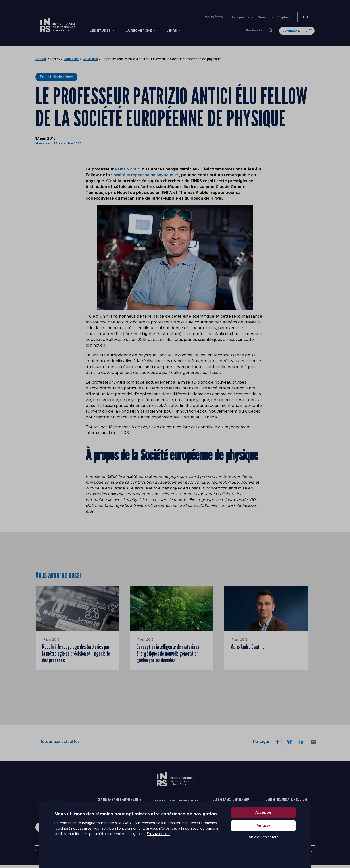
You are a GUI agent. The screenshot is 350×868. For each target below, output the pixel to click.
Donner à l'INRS (295, 31)
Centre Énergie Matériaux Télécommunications (231, 805)
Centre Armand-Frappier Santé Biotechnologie (119, 805)
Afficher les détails (263, 849)
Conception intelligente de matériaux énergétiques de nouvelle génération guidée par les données (171, 655)
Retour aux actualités (56, 745)
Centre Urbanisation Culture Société (287, 805)
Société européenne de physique (143, 175)
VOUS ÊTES (214, 17)
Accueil (41, 59)
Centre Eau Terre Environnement (175, 805)
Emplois (283, 17)
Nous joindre (240, 17)
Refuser (264, 837)
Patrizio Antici (128, 169)
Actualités (91, 59)
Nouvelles (265, 17)
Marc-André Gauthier (251, 647)
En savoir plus (158, 846)
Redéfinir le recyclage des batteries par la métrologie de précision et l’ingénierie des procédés (77, 655)
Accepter (264, 824)
